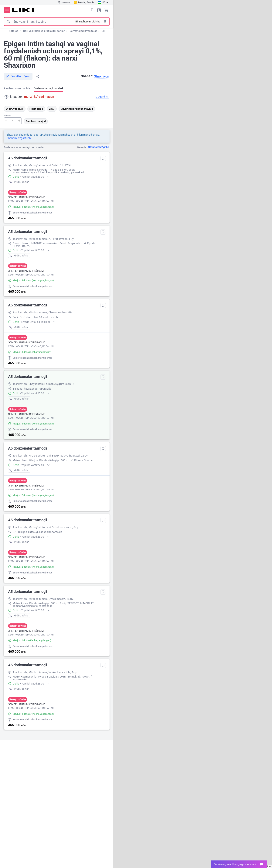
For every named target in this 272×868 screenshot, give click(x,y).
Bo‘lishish (38, 76)
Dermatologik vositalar (83, 31)
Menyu (7, 10)
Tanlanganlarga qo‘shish (103, 158)
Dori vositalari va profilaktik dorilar (44, 31)
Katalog (14, 31)
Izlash (8, 21)
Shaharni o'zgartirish (19, 138)
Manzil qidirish (6, 97)
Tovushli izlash (105, 21)
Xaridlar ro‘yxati (99, 10)
